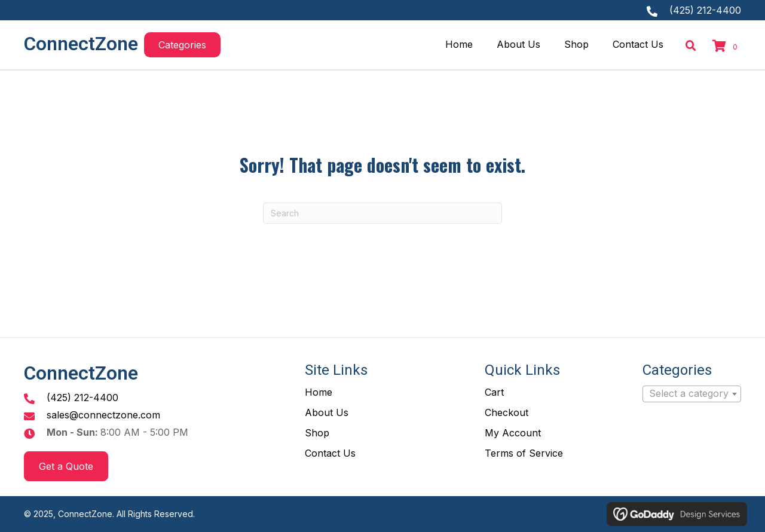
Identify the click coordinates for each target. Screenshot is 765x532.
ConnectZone (81, 44)
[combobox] (692, 394)
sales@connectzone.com (103, 415)
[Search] (382, 213)
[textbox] (692, 394)
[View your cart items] (727, 47)
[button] (182, 45)
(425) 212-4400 (705, 10)
